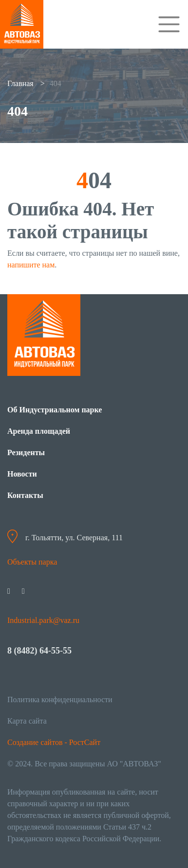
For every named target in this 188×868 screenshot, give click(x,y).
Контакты (25, 495)
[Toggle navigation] (169, 24)
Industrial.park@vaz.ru (43, 620)
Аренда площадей (39, 431)
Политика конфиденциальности (60, 700)
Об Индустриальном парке (55, 410)
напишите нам (31, 265)
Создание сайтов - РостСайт (54, 742)
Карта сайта (27, 721)
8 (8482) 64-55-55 (39, 651)
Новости (22, 474)
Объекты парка (32, 562)
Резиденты (26, 452)
